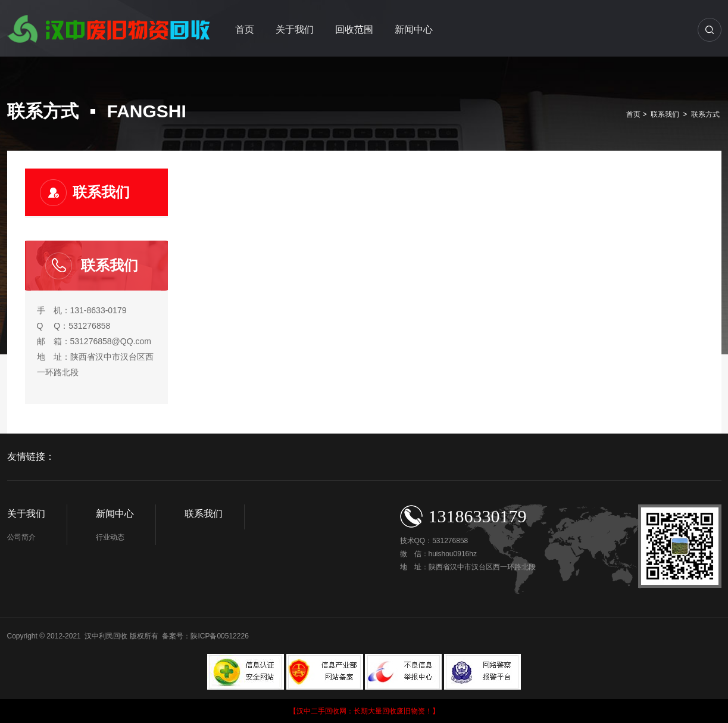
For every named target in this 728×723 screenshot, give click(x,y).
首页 (245, 29)
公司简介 (21, 537)
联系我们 (665, 114)
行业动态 (110, 537)
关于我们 (295, 29)
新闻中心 (414, 29)
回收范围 (354, 29)
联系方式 (705, 114)
